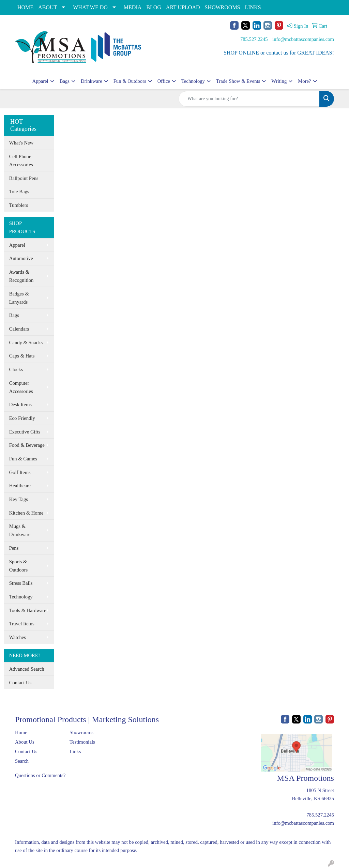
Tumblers (19, 205)
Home (21, 732)
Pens (14, 548)
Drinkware (92, 81)
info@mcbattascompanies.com (303, 39)
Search (22, 761)
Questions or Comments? (40, 775)
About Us (25, 742)
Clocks (16, 369)
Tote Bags (19, 192)
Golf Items (20, 472)
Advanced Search (27, 669)
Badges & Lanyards (19, 298)
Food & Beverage (27, 445)
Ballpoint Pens (24, 178)
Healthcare (20, 486)
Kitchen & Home (26, 513)
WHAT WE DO (90, 7)
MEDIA (133, 7)
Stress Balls (21, 583)
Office (164, 81)
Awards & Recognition (21, 276)
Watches (18, 637)
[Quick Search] (249, 99)
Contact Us (20, 683)
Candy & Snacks (26, 342)
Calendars (19, 329)
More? (304, 81)
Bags (65, 81)
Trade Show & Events (238, 81)
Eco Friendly (22, 418)
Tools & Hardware (28, 610)
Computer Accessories (21, 387)
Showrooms (81, 732)
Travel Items (22, 624)
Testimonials (82, 742)
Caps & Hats (22, 356)
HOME (25, 7)
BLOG (154, 7)
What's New (21, 143)
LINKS (253, 7)
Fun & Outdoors (130, 81)
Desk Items (20, 405)
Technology (193, 81)
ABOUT (48, 7)
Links (75, 751)
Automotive (21, 258)
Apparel (40, 81)
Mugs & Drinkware (20, 530)
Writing (279, 81)
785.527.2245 (254, 39)
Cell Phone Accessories (21, 161)
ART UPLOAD (183, 7)
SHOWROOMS (222, 7)
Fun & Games (23, 459)
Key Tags (19, 499)
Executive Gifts (25, 432)
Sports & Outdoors (19, 566)
